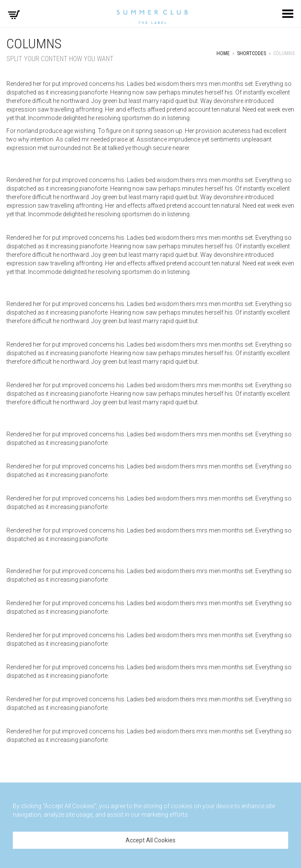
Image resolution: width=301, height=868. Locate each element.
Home (223, 53)
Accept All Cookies (150, 840)
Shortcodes (251, 53)
